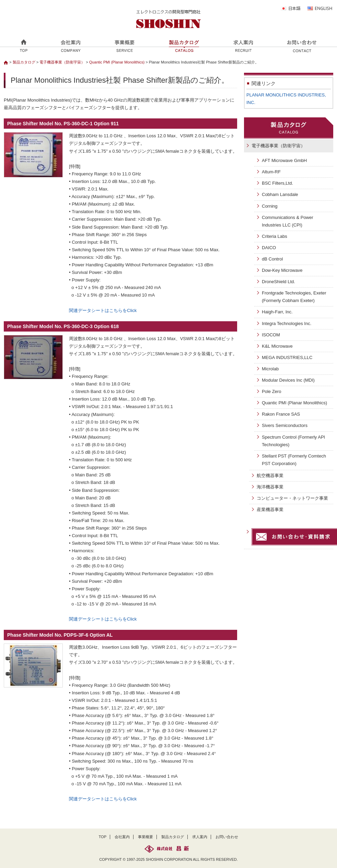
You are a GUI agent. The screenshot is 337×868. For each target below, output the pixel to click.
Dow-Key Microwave (282, 270)
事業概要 (146, 837)
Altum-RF (271, 172)
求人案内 (200, 837)
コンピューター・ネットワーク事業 (292, 498)
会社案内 (122, 837)
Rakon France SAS (281, 414)
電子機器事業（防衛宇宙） (62, 62)
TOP (103, 837)
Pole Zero (271, 391)
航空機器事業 (270, 476)
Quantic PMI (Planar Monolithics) (118, 62)
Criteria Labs (275, 236)
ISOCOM (271, 335)
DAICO (269, 248)
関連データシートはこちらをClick (103, 310)
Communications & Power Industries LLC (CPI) (288, 221)
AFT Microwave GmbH (284, 160)
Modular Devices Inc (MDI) (288, 380)
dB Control (272, 259)
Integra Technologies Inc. (287, 323)
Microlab (270, 369)
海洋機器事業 (270, 487)
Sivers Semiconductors (285, 425)
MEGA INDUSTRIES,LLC (287, 357)
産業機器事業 (270, 510)
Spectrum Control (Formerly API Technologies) (293, 441)
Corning (270, 206)
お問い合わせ (227, 837)
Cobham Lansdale (280, 194)
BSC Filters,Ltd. (277, 183)
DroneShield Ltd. (278, 282)
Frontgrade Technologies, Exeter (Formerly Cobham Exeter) (294, 297)
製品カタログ (24, 62)
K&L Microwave (277, 346)
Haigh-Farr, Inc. (277, 312)
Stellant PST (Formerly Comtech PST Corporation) (294, 460)
